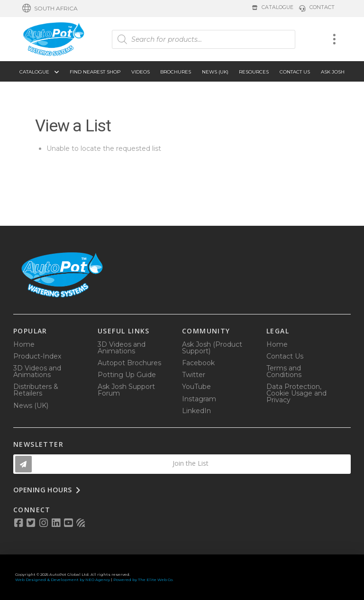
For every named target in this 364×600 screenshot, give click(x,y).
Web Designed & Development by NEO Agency (63, 580)
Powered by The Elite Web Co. (143, 580)
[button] (50, 9)
